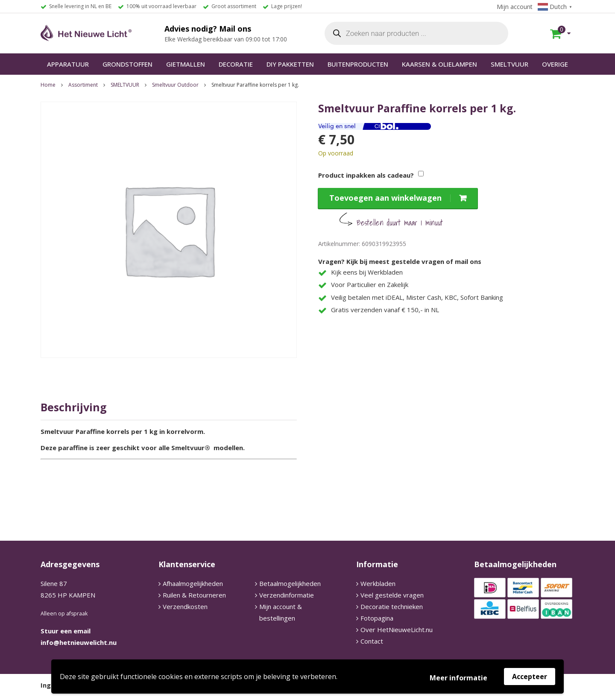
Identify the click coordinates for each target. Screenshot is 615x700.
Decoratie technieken (392, 606)
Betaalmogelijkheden (290, 583)
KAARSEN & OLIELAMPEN (439, 64)
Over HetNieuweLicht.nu (397, 630)
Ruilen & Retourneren (194, 595)
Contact (372, 641)
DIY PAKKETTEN (290, 64)
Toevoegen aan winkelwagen (385, 198)
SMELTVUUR (510, 64)
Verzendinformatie (287, 595)
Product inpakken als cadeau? (366, 175)
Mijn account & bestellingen (281, 612)
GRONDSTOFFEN (127, 64)
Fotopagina (377, 618)
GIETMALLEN (186, 64)
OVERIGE (555, 64)
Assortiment (83, 85)
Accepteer (530, 677)
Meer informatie (458, 678)
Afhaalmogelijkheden (193, 583)
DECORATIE (236, 64)
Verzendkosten (185, 606)
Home (48, 85)
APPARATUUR (68, 64)
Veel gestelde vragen (392, 595)
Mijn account (515, 7)
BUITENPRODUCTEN (358, 64)
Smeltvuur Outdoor (175, 85)
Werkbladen (378, 583)
